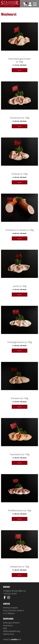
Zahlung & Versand (11, 623)
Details (19, 70)
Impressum (8, 625)
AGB (5, 628)
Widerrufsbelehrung (12, 631)
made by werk (12, 639)
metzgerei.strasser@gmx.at (14, 591)
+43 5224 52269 (10, 594)
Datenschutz (8, 634)
